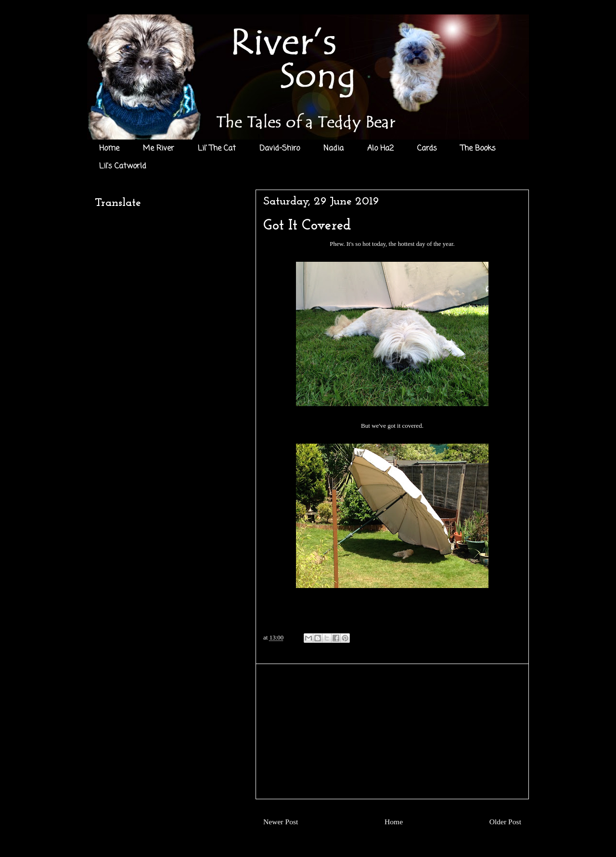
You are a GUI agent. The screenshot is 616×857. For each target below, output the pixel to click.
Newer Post (281, 822)
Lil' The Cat (217, 149)
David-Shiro (280, 149)
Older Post (505, 822)
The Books (478, 149)
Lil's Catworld (123, 166)
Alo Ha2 (380, 149)
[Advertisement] (392, 731)
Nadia (334, 149)
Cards (427, 149)
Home (109, 149)
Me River (159, 149)
